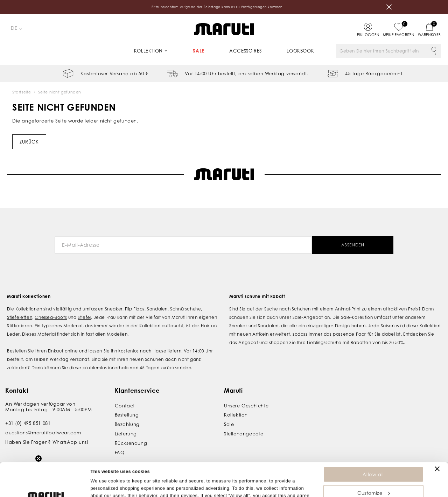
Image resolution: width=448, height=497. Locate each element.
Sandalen (157, 309)
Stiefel (84, 317)
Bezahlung (127, 424)
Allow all (373, 443)
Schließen (389, 7)
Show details (104, 488)
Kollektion (148, 51)
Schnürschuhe (185, 309)
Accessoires (246, 51)
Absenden (353, 245)
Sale (198, 51)
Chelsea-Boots (51, 317)
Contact (125, 406)
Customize (373, 461)
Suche (434, 51)
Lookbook (300, 51)
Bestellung (127, 415)
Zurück (29, 142)
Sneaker (114, 309)
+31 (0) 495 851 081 (28, 423)
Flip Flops (135, 309)
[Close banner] (437, 437)
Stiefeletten (20, 317)
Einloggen (368, 35)
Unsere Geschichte (246, 406)
